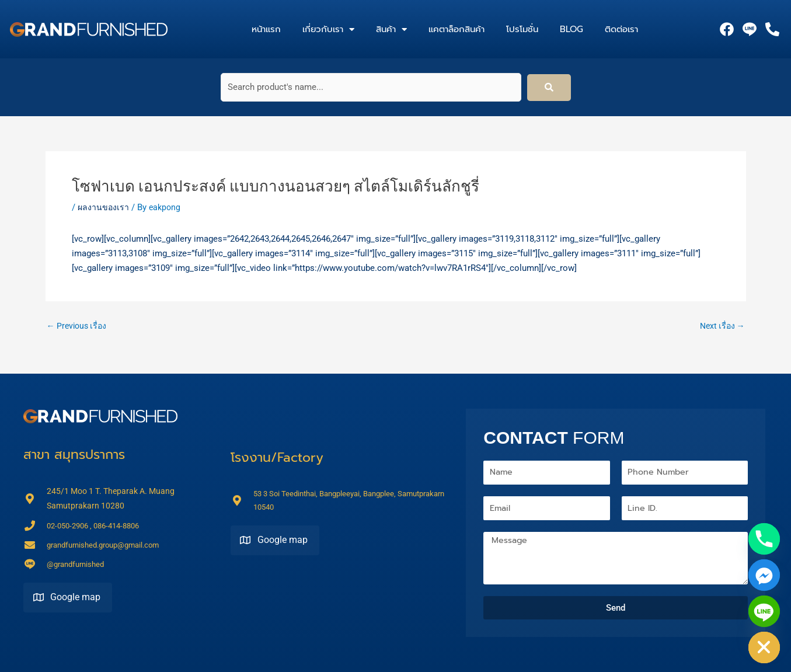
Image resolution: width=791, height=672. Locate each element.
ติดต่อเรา (621, 29)
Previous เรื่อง (79, 326)
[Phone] (764, 539)
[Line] (764, 611)
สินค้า (391, 29)
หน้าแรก (266, 29)
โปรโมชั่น (522, 29)
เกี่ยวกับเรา (328, 29)
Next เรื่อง (721, 326)
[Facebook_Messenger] (764, 575)
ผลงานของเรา (104, 207)
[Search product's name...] (371, 87)
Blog (572, 29)
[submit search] (549, 88)
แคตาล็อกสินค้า (457, 29)
